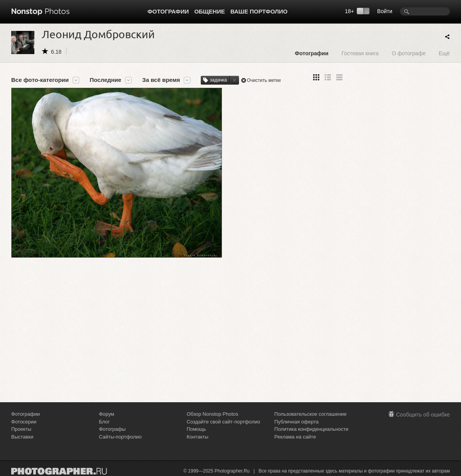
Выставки (22, 437)
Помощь (196, 429)
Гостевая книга (360, 53)
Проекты (21, 429)
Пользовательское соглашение (311, 414)
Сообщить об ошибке (423, 415)
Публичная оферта (297, 422)
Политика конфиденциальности (312, 429)
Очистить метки (264, 80)
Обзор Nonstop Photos (212, 414)
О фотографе (409, 53)
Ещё (444, 53)
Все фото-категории (40, 80)
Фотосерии (24, 422)
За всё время (161, 80)
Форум (107, 414)
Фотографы (112, 429)
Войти (385, 11)
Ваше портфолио (259, 11)
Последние (105, 80)
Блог (104, 422)
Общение (209, 11)
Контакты (197, 437)
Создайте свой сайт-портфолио (223, 422)
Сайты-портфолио (120, 437)
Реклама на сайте (295, 437)
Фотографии (168, 11)
